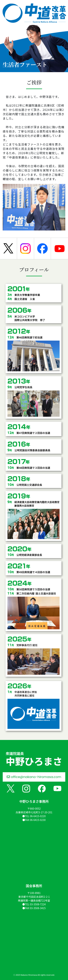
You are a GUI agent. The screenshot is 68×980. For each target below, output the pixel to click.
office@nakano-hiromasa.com (34, 777)
